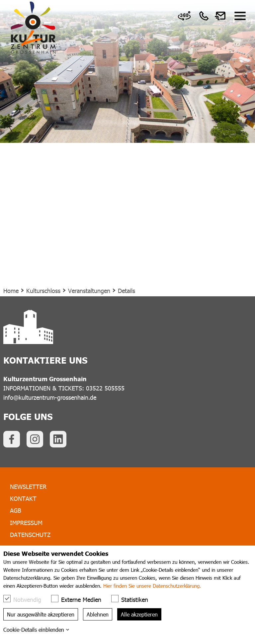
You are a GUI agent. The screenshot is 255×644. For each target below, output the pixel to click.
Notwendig (26, 599)
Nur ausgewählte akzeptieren (41, 614)
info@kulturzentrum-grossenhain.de (50, 397)
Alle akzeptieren (139, 614)
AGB (16, 510)
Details (127, 291)
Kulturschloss (43, 291)
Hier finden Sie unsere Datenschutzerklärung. (152, 586)
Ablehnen (98, 614)
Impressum (26, 523)
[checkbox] (7, 599)
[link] (184, 16)
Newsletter (28, 486)
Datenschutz (30, 534)
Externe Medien (80, 599)
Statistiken (133, 599)
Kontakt (23, 498)
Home (11, 291)
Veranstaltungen (89, 291)
